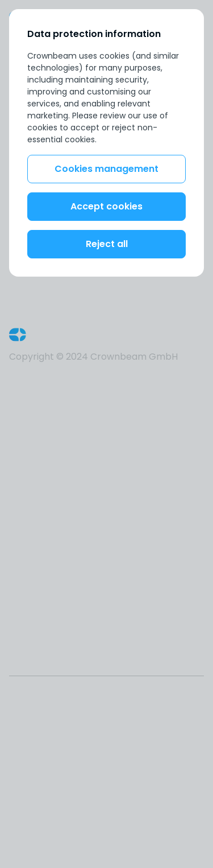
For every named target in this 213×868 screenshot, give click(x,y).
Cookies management (106, 169)
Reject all (107, 244)
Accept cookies (106, 206)
